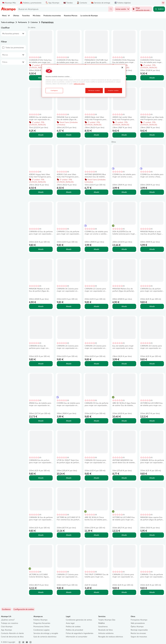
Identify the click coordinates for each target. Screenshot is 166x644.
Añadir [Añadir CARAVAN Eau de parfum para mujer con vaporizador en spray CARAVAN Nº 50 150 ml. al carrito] (152, 306)
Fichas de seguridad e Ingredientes (80, 633)
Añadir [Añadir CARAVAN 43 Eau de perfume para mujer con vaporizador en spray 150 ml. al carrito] (41, 249)
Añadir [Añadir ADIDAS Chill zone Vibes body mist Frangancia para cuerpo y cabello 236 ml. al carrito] (69, 192)
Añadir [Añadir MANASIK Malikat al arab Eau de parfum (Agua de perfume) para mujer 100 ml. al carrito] (41, 306)
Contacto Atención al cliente (12, 633)
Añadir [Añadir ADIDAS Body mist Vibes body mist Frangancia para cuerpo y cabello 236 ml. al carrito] (96, 135)
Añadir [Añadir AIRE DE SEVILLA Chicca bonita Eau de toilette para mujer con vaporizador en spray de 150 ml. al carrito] (96, 535)
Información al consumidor (77, 637)
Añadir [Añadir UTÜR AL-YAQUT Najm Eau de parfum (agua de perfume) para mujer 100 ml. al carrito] (69, 478)
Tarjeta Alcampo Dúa (107, 620)
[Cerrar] (122, 67)
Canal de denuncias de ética (12, 637)
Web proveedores (138, 623)
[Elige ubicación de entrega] (142, 9)
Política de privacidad (74, 630)
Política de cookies (73, 626)
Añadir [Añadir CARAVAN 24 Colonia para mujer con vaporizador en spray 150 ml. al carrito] (69, 364)
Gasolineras (103, 626)
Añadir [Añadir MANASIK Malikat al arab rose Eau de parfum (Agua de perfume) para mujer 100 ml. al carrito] (152, 249)
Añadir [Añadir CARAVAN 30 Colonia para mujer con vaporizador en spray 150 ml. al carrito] (96, 478)
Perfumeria (23, 22)
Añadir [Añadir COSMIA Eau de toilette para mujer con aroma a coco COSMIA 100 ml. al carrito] (124, 192)
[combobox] (63, 9)
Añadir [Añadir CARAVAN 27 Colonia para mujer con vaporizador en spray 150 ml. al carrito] (69, 592)
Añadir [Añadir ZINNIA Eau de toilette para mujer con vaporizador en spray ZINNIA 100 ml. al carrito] (41, 421)
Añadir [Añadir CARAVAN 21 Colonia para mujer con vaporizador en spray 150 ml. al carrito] (96, 306)
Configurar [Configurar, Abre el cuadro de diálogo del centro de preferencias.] (54, 90)
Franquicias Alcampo (139, 620)
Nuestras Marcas (71, 15)
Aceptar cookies (113, 90)
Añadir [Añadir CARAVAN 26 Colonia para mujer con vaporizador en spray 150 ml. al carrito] (152, 364)
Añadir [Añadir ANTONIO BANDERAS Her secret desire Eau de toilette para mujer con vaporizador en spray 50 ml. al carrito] (124, 478)
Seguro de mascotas (139, 637)
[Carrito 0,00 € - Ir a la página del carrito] (159, 9)
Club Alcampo (7, 626)
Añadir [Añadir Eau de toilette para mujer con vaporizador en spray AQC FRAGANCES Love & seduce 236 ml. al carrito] (124, 364)
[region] (84, 81)
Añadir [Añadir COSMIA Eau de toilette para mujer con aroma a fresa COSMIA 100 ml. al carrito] (152, 192)
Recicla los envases (138, 633)
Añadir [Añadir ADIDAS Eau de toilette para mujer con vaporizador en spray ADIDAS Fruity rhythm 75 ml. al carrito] (41, 135)
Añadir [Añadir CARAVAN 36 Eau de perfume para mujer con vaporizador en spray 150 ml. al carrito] (41, 535)
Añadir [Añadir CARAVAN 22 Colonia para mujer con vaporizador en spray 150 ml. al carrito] (124, 592)
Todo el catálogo (8, 22)
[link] (24, 609)
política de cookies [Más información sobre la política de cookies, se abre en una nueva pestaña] (79, 84)
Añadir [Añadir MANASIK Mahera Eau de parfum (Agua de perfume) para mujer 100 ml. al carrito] (124, 306)
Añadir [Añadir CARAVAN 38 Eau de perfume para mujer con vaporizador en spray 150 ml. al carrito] (152, 478)
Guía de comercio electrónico (45, 637)
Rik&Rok (102, 623)
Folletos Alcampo (40, 620)
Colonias (34, 22)
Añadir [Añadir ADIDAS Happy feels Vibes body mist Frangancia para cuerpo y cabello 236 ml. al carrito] (41, 192)
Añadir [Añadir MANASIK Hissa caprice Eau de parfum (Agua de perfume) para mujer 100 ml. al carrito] (152, 535)
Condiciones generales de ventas (79, 620)
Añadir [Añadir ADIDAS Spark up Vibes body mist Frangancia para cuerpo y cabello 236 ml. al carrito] (152, 135)
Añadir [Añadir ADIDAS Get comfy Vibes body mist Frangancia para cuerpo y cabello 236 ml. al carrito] (124, 135)
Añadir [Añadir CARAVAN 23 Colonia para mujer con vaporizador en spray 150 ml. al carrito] (96, 364)
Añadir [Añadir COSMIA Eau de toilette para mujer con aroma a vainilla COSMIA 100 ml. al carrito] (96, 249)
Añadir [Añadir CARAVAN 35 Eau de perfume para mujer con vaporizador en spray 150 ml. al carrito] (96, 421)
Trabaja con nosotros (10, 623)
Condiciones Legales (41, 630)
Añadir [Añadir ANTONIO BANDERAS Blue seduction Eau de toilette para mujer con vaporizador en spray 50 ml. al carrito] (96, 192)
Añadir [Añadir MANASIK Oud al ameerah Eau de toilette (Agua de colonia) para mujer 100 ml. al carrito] (69, 135)
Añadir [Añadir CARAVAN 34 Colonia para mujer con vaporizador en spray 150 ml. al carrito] (69, 306)
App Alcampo (6, 630)
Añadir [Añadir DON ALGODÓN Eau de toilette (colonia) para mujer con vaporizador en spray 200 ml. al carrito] (124, 249)
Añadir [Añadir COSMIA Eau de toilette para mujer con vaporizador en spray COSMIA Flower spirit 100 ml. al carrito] (69, 421)
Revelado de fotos (106, 630)
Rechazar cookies (94, 90)
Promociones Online (41, 626)
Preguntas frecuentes (42, 623)
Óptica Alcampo (137, 626)
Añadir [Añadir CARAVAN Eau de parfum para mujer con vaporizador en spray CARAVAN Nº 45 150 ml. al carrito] (41, 478)
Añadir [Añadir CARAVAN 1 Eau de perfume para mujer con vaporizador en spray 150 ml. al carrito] (69, 249)
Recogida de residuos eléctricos (111, 637)
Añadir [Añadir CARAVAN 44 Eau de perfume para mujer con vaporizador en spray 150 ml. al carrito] (41, 364)
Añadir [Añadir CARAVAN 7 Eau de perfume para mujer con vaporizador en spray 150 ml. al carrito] (152, 592)
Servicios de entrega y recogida (46, 633)
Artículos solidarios (106, 633)
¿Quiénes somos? (8, 620)
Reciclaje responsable (139, 630)
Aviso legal (70, 623)
